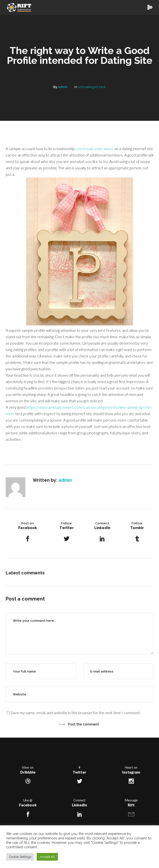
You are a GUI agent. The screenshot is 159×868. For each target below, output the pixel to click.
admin (63, 87)
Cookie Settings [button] (20, 857)
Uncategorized (92, 87)
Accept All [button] (47, 857)
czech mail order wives (95, 149)
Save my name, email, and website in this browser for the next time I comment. (76, 713)
